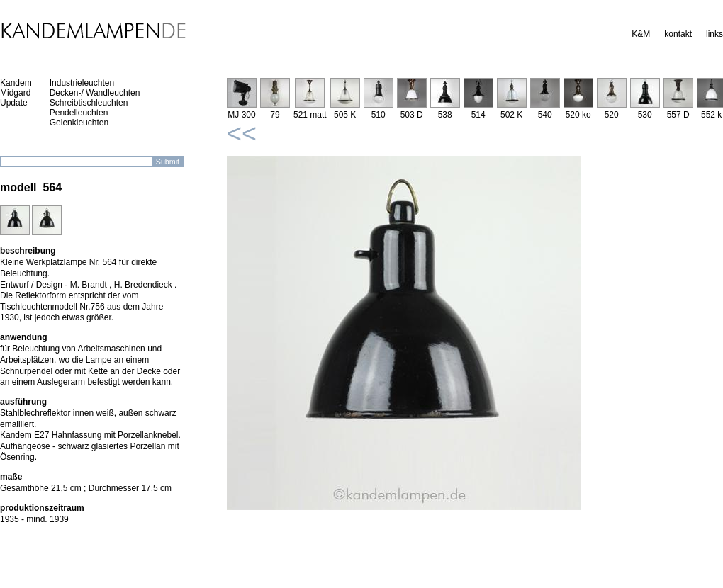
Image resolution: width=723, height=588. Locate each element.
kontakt (678, 34)
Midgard (15, 93)
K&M (641, 34)
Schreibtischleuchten (89, 103)
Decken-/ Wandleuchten (95, 93)
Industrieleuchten (82, 83)
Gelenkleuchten (79, 123)
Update (14, 103)
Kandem (16, 83)
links (714, 34)
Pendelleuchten (79, 113)
